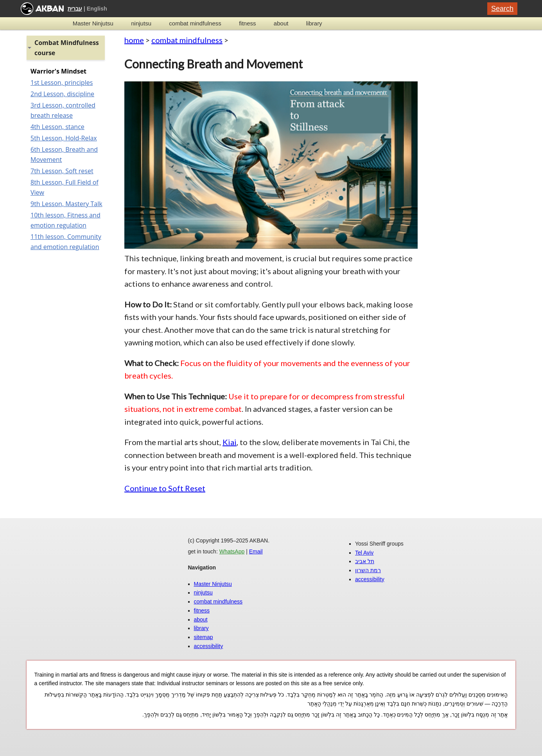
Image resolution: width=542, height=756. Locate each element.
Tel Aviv (364, 553)
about (281, 23)
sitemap (204, 637)
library (314, 23)
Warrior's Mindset (58, 71)
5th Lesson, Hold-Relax (64, 138)
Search (502, 9)
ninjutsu (141, 23)
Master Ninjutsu (93, 23)
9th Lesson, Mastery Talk (66, 204)
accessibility (209, 646)
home (134, 40)
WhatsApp (232, 551)
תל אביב (365, 561)
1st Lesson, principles (62, 83)
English (97, 9)
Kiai (230, 442)
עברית (75, 9)
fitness (247, 23)
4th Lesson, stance (57, 127)
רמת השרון (368, 570)
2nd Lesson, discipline (62, 94)
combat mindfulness (195, 23)
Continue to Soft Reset (165, 488)
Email (256, 551)
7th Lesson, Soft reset (62, 171)
